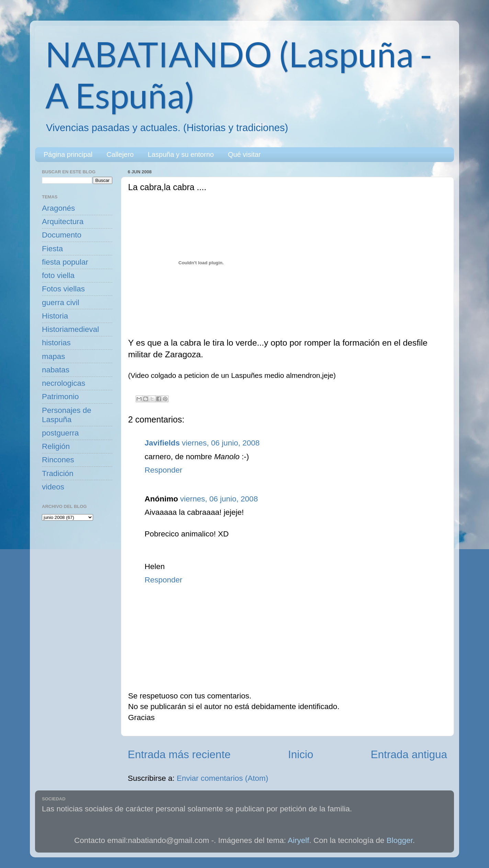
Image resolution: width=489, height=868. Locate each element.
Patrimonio (60, 397)
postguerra (60, 433)
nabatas (56, 370)
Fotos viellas (63, 289)
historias (56, 343)
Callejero (120, 154)
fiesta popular (65, 262)
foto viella (58, 275)
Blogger (400, 840)
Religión (56, 446)
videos (53, 487)
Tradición (58, 473)
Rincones (58, 460)
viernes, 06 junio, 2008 (221, 443)
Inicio (301, 754)
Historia (55, 316)
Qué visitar (244, 154)
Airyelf (299, 840)
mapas (54, 356)
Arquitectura (63, 222)
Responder (163, 470)
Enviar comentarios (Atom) (223, 778)
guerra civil (61, 303)
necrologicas (64, 383)
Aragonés (58, 208)
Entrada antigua (409, 754)
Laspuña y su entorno (181, 154)
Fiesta (52, 249)
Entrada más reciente (179, 754)
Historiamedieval (70, 329)
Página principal (68, 154)
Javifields (162, 443)
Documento (62, 235)
